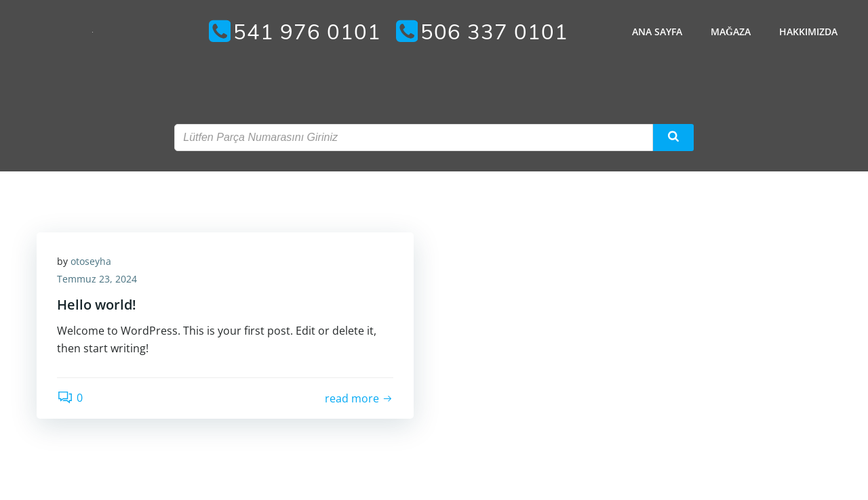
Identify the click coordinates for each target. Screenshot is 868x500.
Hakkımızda (808, 32)
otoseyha (91, 261)
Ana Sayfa (657, 32)
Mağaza (731, 32)
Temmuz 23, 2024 (97, 279)
